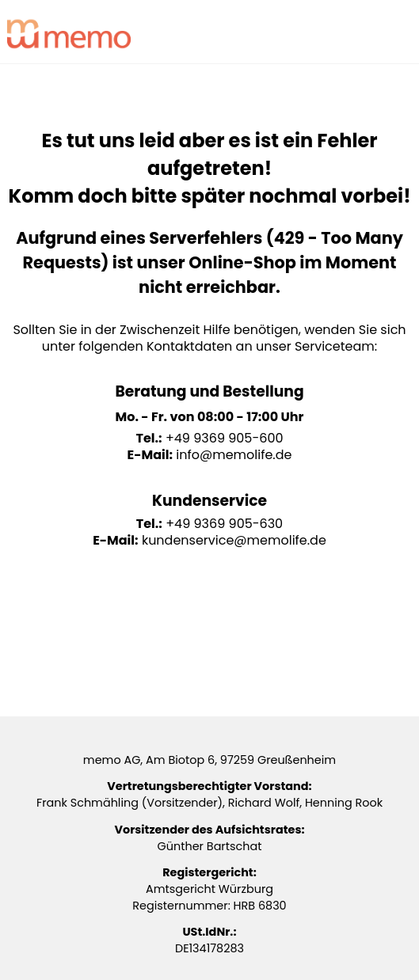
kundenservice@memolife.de (234, 540)
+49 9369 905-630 (224, 524)
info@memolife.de (234, 455)
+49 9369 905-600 (225, 438)
